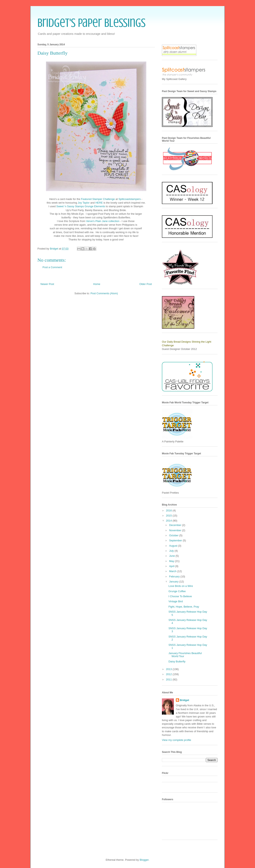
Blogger (144, 860)
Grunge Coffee (177, 591)
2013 (169, 669)
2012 (169, 674)
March (173, 571)
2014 (169, 521)
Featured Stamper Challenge (98, 199)
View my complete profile (176, 740)
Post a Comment (52, 267)
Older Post (146, 284)
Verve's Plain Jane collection (103, 221)
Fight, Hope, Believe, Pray (184, 607)
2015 (169, 516)
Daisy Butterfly (177, 661)
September (176, 540)
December (176, 525)
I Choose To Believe (180, 596)
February (175, 576)
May (172, 561)
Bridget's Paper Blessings (91, 23)
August (174, 546)
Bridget (185, 700)
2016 (169, 510)
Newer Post (47, 284)
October (174, 535)
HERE (99, 203)
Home (97, 284)
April (172, 566)
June (172, 556)
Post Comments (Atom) (104, 293)
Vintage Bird (176, 601)
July (172, 551)
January (174, 582)
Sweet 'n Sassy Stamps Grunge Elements (81, 206)
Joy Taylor (84, 203)
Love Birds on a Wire (181, 586)
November (176, 530)
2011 (169, 679)
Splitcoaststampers (130, 199)
